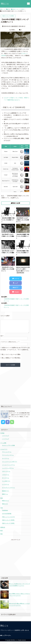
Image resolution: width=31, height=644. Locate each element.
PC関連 (2, 436)
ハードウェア (6, 441)
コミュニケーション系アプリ (10, 464)
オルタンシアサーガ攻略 (8, 448)
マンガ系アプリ (6, 484)
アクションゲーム (7, 455)
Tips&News (5, 513)
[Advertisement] (15, 389)
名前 (1, 338)
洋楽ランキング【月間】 (8, 526)
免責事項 (17, 633)
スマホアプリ (4, 452)
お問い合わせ (25, 633)
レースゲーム (6, 487)
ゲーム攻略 (3, 446)
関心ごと (5, 4)
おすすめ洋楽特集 (7, 516)
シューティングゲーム (8, 471)
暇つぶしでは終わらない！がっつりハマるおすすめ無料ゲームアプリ (20, 587)
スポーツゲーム (6, 474)
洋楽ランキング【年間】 (8, 523)
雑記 (2, 536)
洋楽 (2, 510)
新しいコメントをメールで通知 (11, 357)
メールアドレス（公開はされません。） (9, 344)
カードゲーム (6, 461)
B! (15, 287)
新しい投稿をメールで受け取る (11, 360)
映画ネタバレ (6, 503)
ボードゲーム (6, 480)
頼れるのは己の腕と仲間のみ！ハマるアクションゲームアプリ (20, 607)
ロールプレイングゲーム (8, 490)
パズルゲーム (6, 477)
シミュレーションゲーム (8, 467)
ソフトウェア (6, 438)
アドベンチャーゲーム (8, 458)
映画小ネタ (5, 506)
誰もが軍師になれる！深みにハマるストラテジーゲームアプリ (20, 597)
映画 (2, 501)
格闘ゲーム (5, 497)
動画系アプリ (6, 494)
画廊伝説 (3, 530)
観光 (2, 533)
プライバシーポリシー (7, 633)
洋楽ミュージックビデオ (8, 519)
